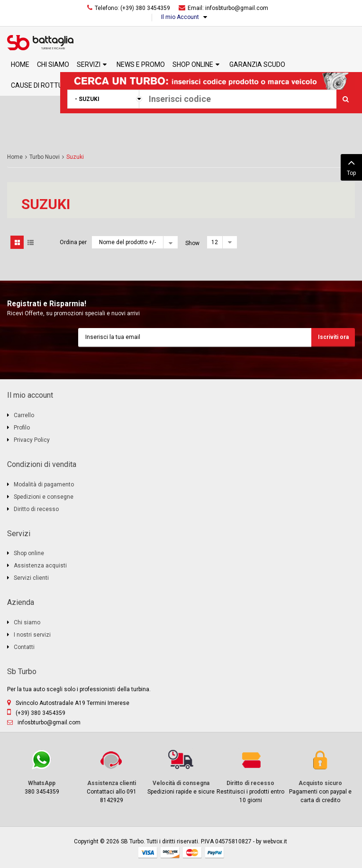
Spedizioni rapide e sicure (181, 772)
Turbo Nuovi (45, 157)
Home (15, 157)
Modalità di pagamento (44, 484)
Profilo (22, 428)
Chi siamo (27, 622)
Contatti (24, 647)
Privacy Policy (32, 440)
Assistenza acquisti (40, 566)
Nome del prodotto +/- (127, 242)
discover (170, 853)
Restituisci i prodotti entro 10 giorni (250, 776)
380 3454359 (42, 772)
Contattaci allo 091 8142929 (112, 776)
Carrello (24, 415)
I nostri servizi (32, 635)
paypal (215, 853)
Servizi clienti (31, 578)
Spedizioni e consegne (44, 497)
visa (148, 853)
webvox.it (275, 841)
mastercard (192, 853)
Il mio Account (180, 17)
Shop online (29, 553)
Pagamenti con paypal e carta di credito (320, 776)
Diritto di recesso (36, 509)
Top (351, 166)
